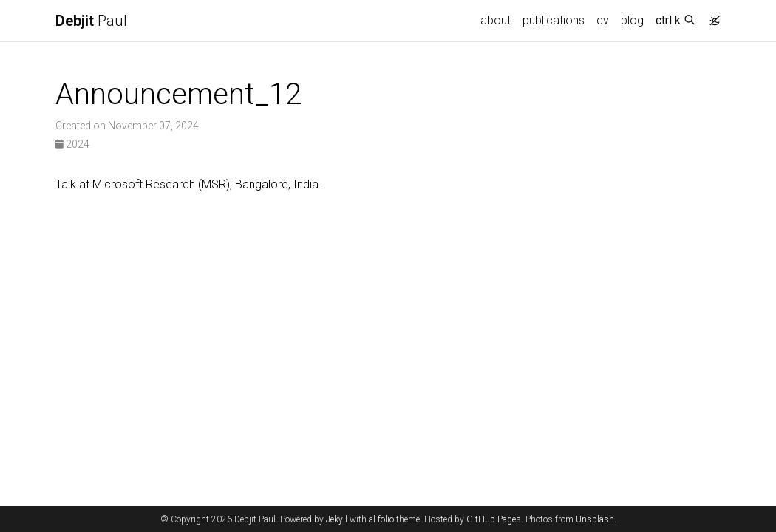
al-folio (381, 519)
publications (554, 20)
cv (603, 20)
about (496, 20)
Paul (91, 21)
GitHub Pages (494, 519)
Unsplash (595, 519)
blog (632, 20)
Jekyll (337, 519)
